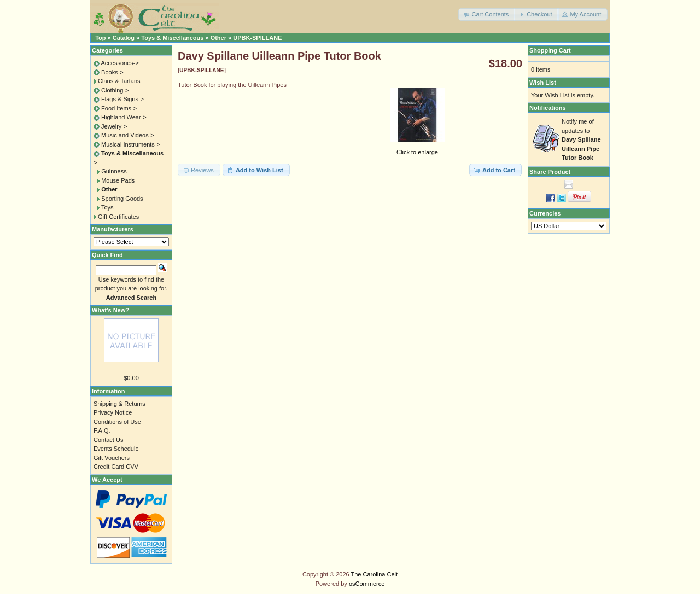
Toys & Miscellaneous (172, 38)
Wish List (543, 83)
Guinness (114, 171)
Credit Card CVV (116, 467)
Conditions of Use (117, 422)
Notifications (548, 108)
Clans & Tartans (119, 81)
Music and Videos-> (128, 135)
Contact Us (108, 440)
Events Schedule (116, 449)
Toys (107, 207)
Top (100, 38)
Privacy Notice (113, 412)
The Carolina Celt (375, 574)
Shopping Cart (550, 50)
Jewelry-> (114, 126)
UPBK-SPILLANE (257, 38)
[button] (487, 14)
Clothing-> (115, 90)
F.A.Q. (102, 430)
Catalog (124, 38)
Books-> (112, 72)
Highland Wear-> (124, 117)
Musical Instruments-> (131, 144)
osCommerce (367, 584)
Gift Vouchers (112, 458)
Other (218, 38)
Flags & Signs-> (122, 99)
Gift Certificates (118, 217)
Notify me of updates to (581, 139)
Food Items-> (119, 108)
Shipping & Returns (119, 404)
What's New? (110, 310)
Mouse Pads (118, 180)
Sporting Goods (122, 199)
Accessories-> (119, 63)
